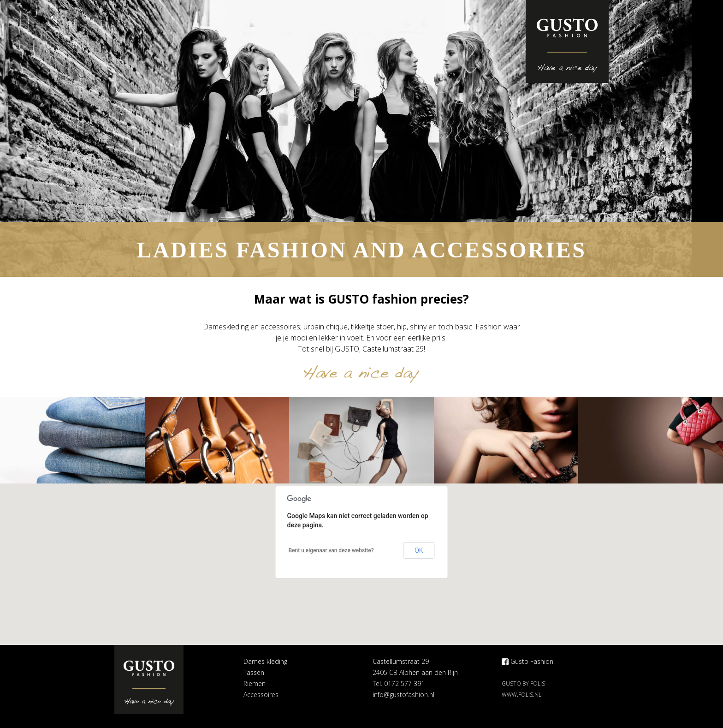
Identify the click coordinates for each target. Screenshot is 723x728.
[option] (361, 138)
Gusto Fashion (527, 661)
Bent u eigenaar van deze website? (331, 550)
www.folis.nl (522, 695)
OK (419, 550)
